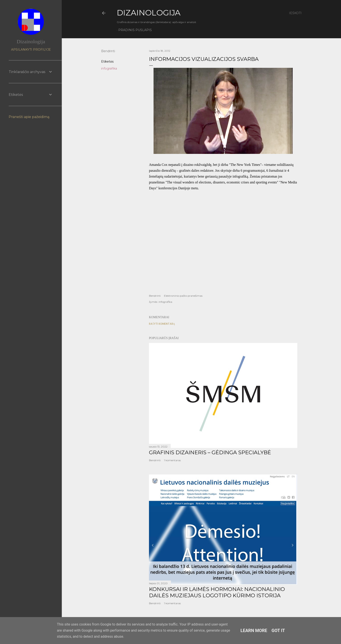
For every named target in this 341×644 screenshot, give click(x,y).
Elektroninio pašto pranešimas (183, 296)
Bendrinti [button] (108, 51)
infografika (109, 68)
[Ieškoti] (295, 13)
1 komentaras (172, 460)
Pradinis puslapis (135, 30)
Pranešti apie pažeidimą (29, 117)
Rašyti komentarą (162, 324)
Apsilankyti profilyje (31, 50)
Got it (278, 631)
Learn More (254, 631)
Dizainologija (31, 42)
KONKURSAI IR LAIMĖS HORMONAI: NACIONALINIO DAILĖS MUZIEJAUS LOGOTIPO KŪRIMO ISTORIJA (217, 592)
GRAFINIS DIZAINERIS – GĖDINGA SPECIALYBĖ (210, 452)
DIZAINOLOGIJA (149, 13)
